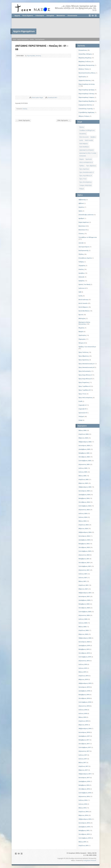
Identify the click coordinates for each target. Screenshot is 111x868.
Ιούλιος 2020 (83, 619)
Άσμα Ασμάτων (84, 222)
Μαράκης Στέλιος (85, 61)
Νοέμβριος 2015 (84, 830)
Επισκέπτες (83, 50)
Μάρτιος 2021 (83, 589)
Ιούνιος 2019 (83, 668)
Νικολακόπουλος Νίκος (87, 73)
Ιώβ (80, 292)
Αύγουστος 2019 (84, 661)
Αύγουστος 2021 (84, 570)
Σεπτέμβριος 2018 (85, 702)
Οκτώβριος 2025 (84, 457)
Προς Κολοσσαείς (85, 371)
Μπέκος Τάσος (84, 69)
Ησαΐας (32, 39)
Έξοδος (81, 254)
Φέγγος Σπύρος (84, 116)
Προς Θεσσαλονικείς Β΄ (86, 367)
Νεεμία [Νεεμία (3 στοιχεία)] (81, 159)
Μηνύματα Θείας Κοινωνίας (84, 323)
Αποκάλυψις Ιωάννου (86, 215)
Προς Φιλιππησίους (86, 398)
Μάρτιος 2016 (83, 815)
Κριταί (81, 315)
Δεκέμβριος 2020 (84, 600)
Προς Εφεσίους (84, 360)
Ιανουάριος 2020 (84, 642)
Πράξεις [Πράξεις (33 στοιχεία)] (82, 166)
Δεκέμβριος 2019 (84, 645)
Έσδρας (81, 262)
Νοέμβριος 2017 (84, 740)
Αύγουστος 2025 (84, 464)
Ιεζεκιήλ (81, 277)
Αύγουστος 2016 (84, 796)
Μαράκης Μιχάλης (85, 58)
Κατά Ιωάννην (83, 300)
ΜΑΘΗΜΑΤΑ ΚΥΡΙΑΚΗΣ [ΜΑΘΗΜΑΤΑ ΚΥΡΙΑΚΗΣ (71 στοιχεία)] (87, 150)
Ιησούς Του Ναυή (84, 284)
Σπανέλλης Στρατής (86, 109)
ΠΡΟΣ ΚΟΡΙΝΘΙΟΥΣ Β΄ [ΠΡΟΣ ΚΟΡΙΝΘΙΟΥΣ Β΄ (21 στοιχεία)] (86, 162)
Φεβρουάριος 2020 (85, 638)
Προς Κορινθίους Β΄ (85, 379)
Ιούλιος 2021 (83, 574)
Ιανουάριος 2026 (84, 446)
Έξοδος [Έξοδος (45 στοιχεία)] (82, 127)
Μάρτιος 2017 (83, 770)
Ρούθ (80, 401)
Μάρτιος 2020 (83, 634)
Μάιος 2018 (82, 717)
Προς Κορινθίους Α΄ (85, 375)
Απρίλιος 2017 (84, 766)
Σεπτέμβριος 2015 (85, 838)
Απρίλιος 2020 (84, 630)
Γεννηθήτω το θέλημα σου (88, 237)
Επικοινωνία (72, 15)
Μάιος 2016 (82, 808)
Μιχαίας (81, 328)
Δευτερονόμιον (84, 247)
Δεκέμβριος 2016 (84, 781)
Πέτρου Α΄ (82, 343)
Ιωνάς (81, 296)
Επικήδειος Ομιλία (85, 258)
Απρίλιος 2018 (84, 721)
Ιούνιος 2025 (83, 472)
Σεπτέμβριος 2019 (85, 657)
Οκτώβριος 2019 (84, 653)
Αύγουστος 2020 (84, 615)
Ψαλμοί (81, 416)
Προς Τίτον (82, 394)
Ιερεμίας (81, 281)
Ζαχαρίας (82, 266)
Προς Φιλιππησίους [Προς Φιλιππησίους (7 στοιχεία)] (86, 182)
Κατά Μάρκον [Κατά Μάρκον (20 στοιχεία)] (84, 144)
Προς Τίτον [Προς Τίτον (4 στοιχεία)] (83, 179)
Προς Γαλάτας (83, 352)
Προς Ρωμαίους (84, 382)
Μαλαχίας (82, 318)
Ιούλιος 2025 (83, 468)
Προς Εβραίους (84, 356)
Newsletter (61, 15)
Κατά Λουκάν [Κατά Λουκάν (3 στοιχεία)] (89, 140)
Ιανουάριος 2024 (84, 536)
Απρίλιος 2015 (84, 845)
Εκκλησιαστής (84, 250)
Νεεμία (81, 332)
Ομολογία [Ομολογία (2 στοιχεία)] (89, 159)
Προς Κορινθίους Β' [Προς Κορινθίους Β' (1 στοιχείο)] (86, 176)
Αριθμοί (81, 218)
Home (14, 39)
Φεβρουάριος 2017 (85, 774)
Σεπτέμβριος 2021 (85, 566)
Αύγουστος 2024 (84, 510)
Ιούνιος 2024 (83, 517)
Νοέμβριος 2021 (84, 559)
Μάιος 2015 (82, 842)
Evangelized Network (90, 860)
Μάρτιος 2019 (83, 679)
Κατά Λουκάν (83, 303)
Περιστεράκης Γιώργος (86, 97)
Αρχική (17, 15)
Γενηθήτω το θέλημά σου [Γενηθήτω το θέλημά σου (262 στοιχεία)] (87, 130)
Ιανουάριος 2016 (84, 823)
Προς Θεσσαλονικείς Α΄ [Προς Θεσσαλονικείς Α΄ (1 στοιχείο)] (86, 172)
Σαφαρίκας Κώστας (85, 105)
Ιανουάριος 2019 (84, 687)
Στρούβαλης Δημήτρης (86, 112)
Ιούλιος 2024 (83, 513)
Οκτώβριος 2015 (84, 834)
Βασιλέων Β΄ (83, 230)
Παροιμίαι (82, 339)
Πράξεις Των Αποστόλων (87, 347)
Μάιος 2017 (82, 763)
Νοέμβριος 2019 (84, 649)
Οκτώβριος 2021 (84, 563)
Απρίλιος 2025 (84, 479)
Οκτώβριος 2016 (84, 789)
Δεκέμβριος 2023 (84, 540)
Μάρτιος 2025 (83, 483)
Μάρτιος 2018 (83, 725)
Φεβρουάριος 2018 (85, 728)
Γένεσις (81, 234)
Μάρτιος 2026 (83, 438)
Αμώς (80, 211)
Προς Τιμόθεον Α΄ (84, 386)
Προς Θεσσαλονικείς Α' (87, 364)
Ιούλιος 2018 (83, 710)
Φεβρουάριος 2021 (85, 593)
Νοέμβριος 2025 (84, 453)
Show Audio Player (30, 98)
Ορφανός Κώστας (85, 80)
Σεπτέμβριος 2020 (85, 612)
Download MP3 (52, 98)
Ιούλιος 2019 (83, 664)
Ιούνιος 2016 (83, 804)
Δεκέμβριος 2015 (84, 827)
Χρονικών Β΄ (83, 413)
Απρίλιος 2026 (84, 434)
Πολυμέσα (50, 15)
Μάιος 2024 (82, 521)
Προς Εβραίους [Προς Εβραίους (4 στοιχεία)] (91, 166)
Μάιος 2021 (82, 581)
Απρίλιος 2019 (84, 676)
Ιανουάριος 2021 (84, 596)
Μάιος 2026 (82, 430)
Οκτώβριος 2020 (84, 608)
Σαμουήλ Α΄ (82, 405)
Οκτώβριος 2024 (84, 502)
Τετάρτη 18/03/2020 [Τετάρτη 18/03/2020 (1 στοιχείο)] (85, 185)
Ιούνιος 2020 (83, 623)
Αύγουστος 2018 (84, 706)
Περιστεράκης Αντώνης (34, 56)
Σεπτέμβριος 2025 (85, 461)
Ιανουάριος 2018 (84, 732)
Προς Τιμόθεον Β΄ (84, 390)
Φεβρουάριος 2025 (85, 487)
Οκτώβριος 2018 (84, 698)
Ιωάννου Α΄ (82, 288)
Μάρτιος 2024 (83, 528)
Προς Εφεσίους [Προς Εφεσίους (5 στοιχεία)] (84, 169)
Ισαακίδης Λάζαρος (85, 54)
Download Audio (46, 98)
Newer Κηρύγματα (23, 120)
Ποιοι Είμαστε (28, 15)
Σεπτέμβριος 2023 (85, 551)
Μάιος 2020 (82, 627)
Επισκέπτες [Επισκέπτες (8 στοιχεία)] (83, 134)
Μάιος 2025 (82, 476)
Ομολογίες (82, 77)
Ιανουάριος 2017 (84, 778)
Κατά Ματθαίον (84, 311)
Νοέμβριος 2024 (84, 498)
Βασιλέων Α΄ (83, 226)
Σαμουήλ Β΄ (82, 409)
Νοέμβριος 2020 (84, 604)
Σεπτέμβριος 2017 (85, 747)
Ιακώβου (82, 273)
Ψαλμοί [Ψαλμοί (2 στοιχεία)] (82, 189)
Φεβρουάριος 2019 (85, 683)
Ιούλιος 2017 (83, 755)
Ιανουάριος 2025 (84, 491)
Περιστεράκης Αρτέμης (86, 90)
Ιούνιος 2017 (83, 759)
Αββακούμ (82, 200)
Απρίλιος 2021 (84, 585)
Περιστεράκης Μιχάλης (87, 101)
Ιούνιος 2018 (83, 713)
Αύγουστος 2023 (84, 555)
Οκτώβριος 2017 (84, 744)
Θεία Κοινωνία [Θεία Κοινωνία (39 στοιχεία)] (84, 137)
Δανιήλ (81, 243)
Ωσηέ (80, 420)
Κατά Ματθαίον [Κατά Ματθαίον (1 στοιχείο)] (84, 147)
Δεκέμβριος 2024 (84, 495)
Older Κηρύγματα (64, 120)
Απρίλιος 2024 (84, 525)
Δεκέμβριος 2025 (84, 449)
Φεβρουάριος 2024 (85, 532)
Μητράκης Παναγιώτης (86, 65)
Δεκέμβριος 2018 (84, 691)
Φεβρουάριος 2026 (85, 442)
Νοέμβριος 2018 (84, 695)
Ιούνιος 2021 (83, 578)
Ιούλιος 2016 (83, 800)
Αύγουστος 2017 (84, 751)
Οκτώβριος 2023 (84, 547)
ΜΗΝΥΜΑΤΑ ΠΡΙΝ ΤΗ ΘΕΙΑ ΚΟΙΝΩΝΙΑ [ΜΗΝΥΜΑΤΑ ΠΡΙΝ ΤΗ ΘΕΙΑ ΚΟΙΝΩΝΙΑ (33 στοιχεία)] (88, 155)
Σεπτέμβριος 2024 (85, 506)
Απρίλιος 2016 (84, 812)
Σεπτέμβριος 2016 (85, 793)
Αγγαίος (81, 207)
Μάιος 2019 (82, 672)
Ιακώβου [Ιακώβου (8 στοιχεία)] (93, 137)
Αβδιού (81, 203)
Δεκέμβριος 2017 (84, 736)
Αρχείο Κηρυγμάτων (23, 39)
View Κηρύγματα (40, 39)
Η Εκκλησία (40, 15)
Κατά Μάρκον (83, 307)
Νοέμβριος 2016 (84, 785)
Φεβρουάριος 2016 (85, 819)
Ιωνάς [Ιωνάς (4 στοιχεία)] (81, 140)
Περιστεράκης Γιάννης (86, 94)
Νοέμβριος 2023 (84, 544)
